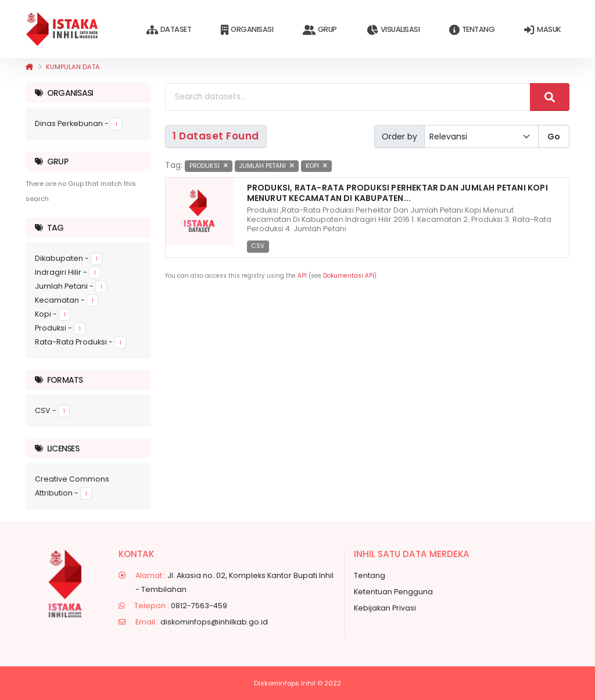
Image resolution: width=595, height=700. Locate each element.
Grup (320, 30)
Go (554, 137)
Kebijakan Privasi (385, 608)
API (302, 276)
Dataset (169, 30)
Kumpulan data (73, 67)
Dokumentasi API (349, 276)
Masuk (542, 30)
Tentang (472, 30)
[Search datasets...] (348, 97)
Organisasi (247, 30)
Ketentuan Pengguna (393, 592)
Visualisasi (393, 30)
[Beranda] (29, 67)
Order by (399, 137)
